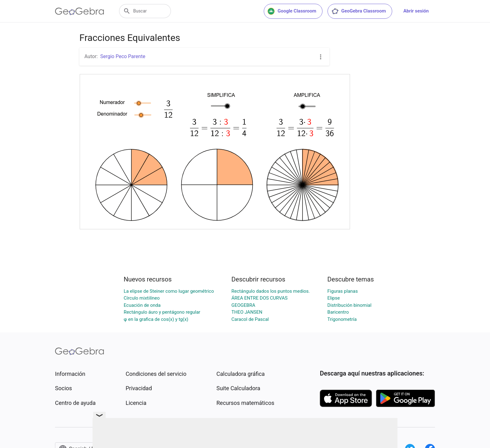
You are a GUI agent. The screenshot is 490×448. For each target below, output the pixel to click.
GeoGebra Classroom (359, 11)
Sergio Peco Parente (123, 56)
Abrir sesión (416, 11)
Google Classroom (292, 11)
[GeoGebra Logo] (80, 11)
